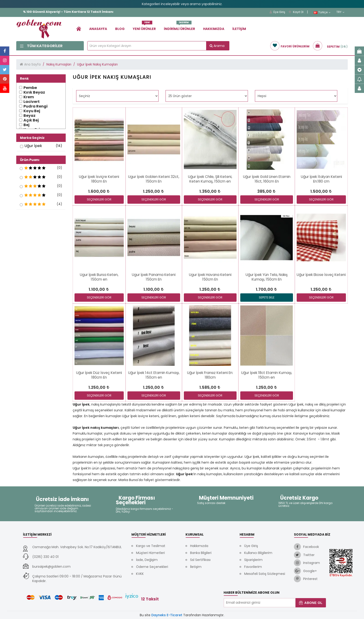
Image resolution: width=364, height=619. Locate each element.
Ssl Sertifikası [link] (200, 560)
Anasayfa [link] (98, 29)
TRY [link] (340, 12)
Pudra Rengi (36, 106)
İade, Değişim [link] (147, 560)
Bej (26, 125)
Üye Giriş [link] (277, 12)
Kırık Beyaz (34, 92)
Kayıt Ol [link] (296, 12)
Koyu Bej (32, 111)
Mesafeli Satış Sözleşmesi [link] (265, 574)
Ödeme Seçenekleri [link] (152, 567)
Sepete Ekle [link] (267, 297)
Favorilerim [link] (253, 567)
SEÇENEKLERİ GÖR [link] (99, 199)
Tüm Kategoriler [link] (41, 46)
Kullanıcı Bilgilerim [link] (258, 553)
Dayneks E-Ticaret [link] (167, 615)
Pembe (30, 88)
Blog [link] (120, 29)
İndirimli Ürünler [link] (179, 27)
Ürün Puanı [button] (30, 160)
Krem (29, 97)
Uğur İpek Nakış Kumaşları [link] (97, 64)
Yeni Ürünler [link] (144, 27)
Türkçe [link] (322, 12)
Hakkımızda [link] (214, 29)
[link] (79, 29)
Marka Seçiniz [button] (32, 138)
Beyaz (29, 116)
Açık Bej (31, 120)
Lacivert (32, 102)
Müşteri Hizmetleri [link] (150, 553)
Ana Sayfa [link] (32, 64)
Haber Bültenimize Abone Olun (252, 593)
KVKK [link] (140, 574)
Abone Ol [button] (311, 603)
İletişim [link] (239, 29)
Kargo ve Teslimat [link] (151, 546)
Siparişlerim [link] (253, 560)
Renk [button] (24, 79)
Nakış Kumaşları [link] (59, 64)
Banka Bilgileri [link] (201, 553)
